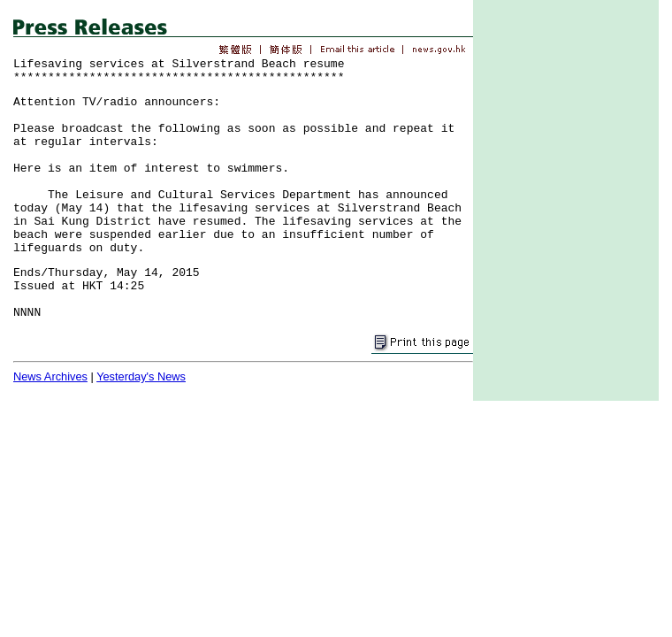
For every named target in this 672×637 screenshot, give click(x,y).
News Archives (50, 376)
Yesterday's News (141, 376)
